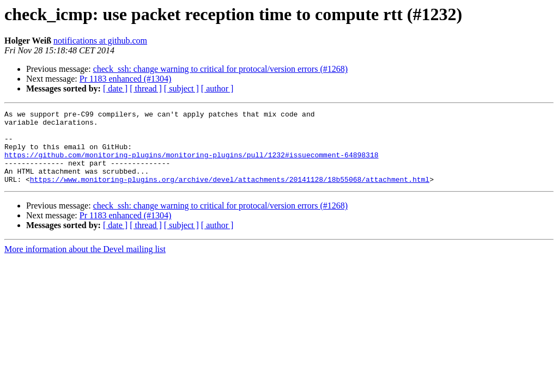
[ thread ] (146, 88)
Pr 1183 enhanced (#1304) (126, 79)
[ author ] (217, 88)
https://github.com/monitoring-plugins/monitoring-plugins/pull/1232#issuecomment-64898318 (191, 164)
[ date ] (115, 88)
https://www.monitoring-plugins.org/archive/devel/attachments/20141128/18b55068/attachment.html (230, 194)
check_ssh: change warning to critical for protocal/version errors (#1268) (220, 69)
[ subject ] (181, 88)
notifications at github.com (100, 41)
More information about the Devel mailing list (85, 264)
